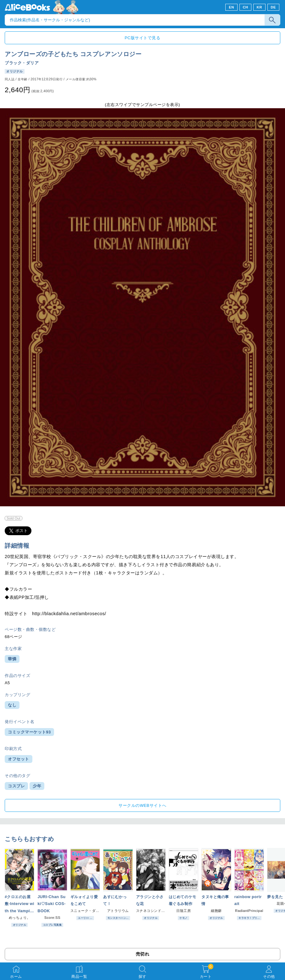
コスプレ (16, 786)
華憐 (12, 659)
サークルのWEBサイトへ (142, 805)
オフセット (19, 759)
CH (245, 7)
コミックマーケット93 (29, 732)
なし (12, 705)
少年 (37, 786)
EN (231, 7)
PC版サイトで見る (142, 38)
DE (274, 7)
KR (259, 7)
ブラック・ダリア (22, 63)
